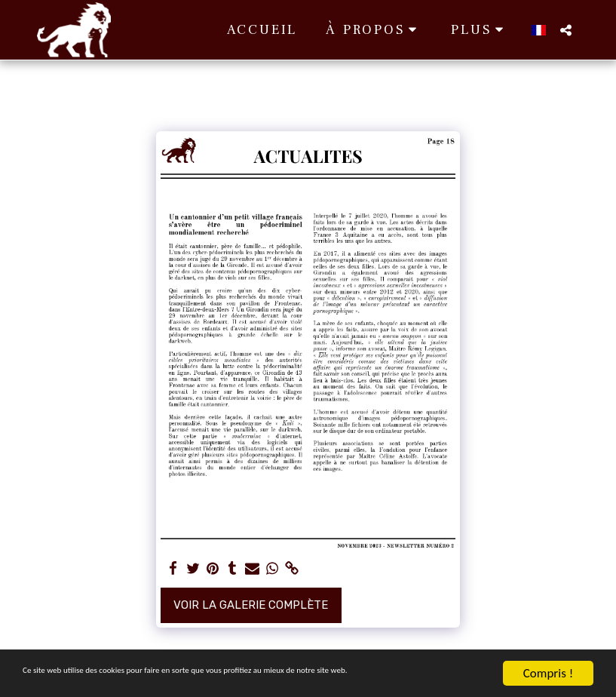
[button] (300, 30)
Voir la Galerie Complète (251, 605)
